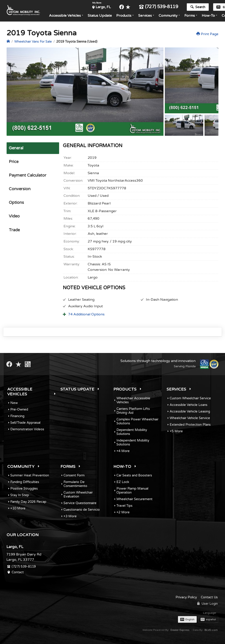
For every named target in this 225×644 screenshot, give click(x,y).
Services (147, 16)
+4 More (123, 451)
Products (125, 16)
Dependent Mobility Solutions (132, 432)
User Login (208, 604)
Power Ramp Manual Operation (132, 490)
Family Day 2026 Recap (28, 502)
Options (16, 205)
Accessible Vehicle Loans (189, 405)
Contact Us (209, 597)
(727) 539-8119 (160, 7)
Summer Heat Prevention (30, 475)
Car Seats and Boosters (134, 475)
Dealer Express (180, 630)
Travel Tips (124, 506)
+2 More (123, 512)
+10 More (18, 508)
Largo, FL (105, 7)
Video (14, 219)
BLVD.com (211, 630)
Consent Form (74, 475)
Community (170, 16)
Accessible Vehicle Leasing (190, 411)
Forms (191, 16)
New (14, 403)
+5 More (176, 431)
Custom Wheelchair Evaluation (78, 494)
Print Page (207, 34)
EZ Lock (123, 482)
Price (13, 162)
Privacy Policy (186, 597)
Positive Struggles (24, 488)
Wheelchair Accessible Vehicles (133, 400)
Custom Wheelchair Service (190, 398)
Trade (14, 233)
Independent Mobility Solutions (133, 442)
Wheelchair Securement (134, 499)
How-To (210, 16)
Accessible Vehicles (66, 16)
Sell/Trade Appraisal (25, 423)
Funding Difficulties (25, 482)
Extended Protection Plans (190, 425)
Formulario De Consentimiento (75, 484)
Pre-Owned (19, 409)
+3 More (70, 516)
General (16, 148)
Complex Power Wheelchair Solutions (137, 421)
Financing (17, 416)
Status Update (101, 16)
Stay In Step (20, 495)
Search (199, 7)
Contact (18, 572)
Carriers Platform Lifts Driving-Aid (133, 411)
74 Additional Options (86, 314)
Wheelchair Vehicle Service (190, 418)
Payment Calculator (28, 177)
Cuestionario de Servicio (82, 510)
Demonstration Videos (27, 429)
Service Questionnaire (80, 503)
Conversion (19, 191)
